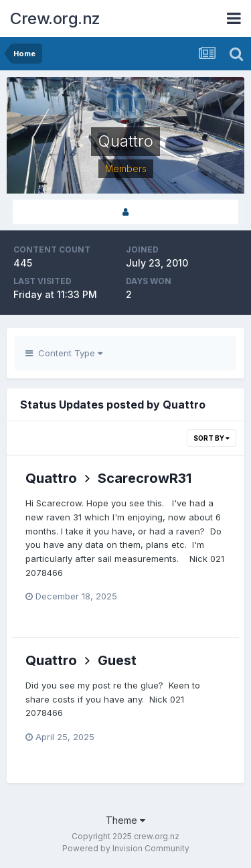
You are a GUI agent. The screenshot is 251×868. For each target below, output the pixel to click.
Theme (125, 820)
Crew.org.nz (55, 18)
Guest (117, 660)
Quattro (51, 478)
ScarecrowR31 (145, 478)
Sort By (212, 438)
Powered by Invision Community (126, 848)
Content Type (64, 353)
